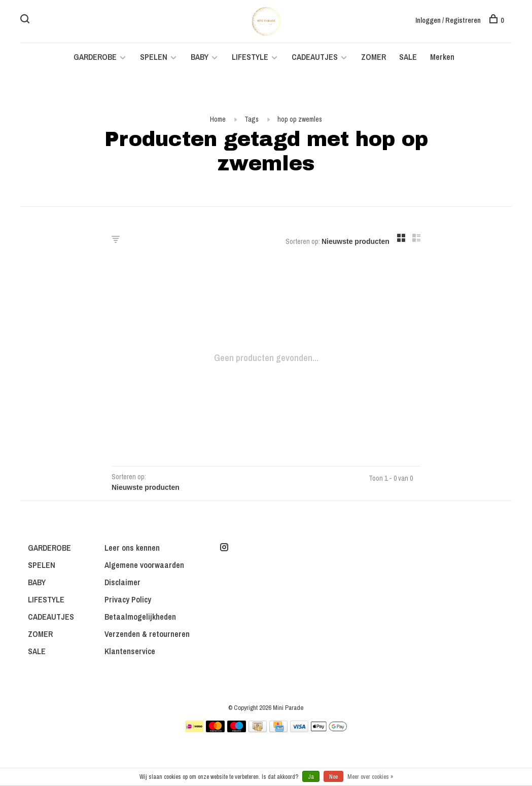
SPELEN (154, 57)
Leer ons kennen (132, 548)
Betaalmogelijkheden (140, 617)
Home (218, 119)
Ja (311, 777)
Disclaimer (122, 582)
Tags (252, 119)
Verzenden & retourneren (147, 634)
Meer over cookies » (370, 777)
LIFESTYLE (250, 57)
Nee (333, 777)
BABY (200, 57)
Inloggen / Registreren (448, 20)
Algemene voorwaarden (144, 565)
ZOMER (374, 57)
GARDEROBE (95, 57)
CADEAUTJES (316, 57)
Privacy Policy (128, 599)
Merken (442, 57)
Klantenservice (130, 651)
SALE (408, 57)
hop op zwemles (300, 119)
